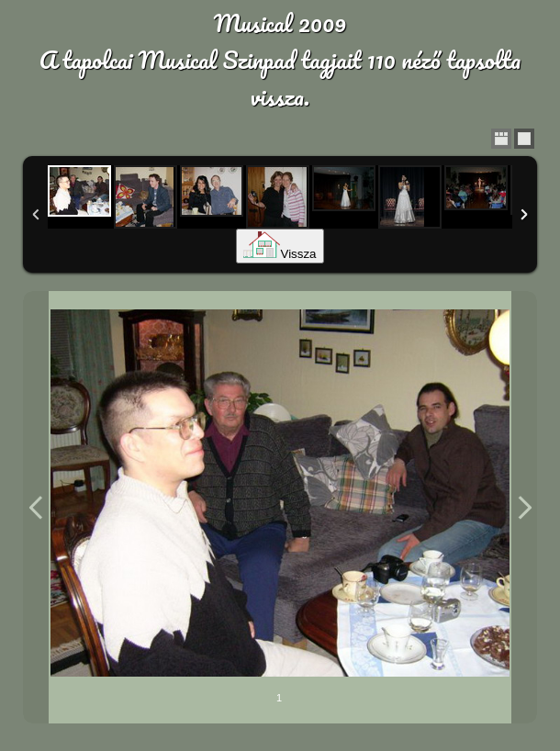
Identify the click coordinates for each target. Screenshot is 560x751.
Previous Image (36, 507)
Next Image (524, 507)
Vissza (280, 254)
